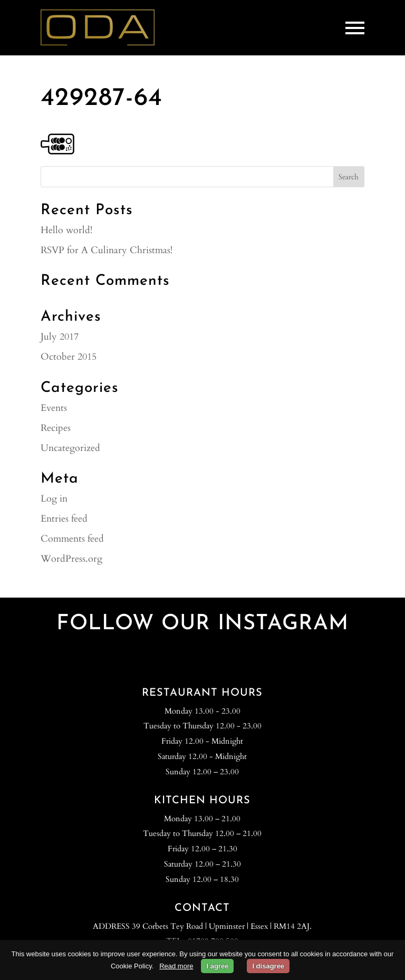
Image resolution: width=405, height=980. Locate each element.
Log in (54, 499)
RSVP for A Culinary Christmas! (107, 250)
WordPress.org (71, 559)
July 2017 (60, 337)
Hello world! (66, 230)
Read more (176, 966)
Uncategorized (70, 448)
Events (54, 408)
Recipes (56, 428)
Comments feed (72, 539)
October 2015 (69, 357)
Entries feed (64, 519)
